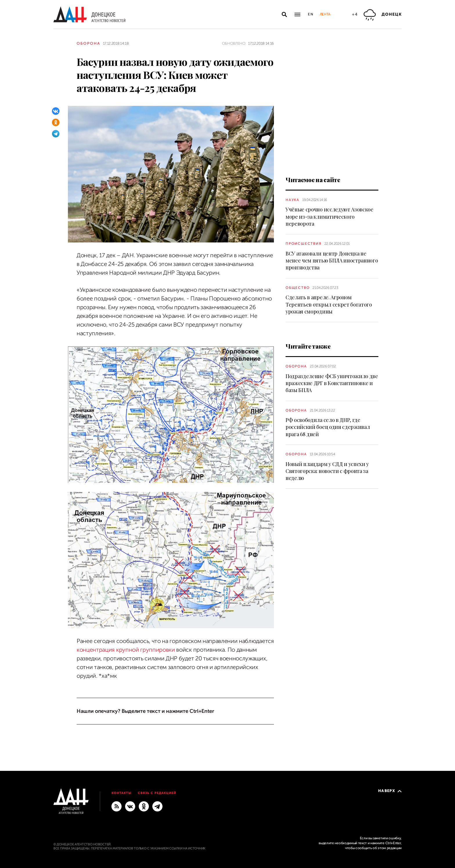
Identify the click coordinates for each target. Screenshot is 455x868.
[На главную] (89, 14)
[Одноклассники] (56, 122)
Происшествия (304, 244)
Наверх (390, 791)
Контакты (121, 793)
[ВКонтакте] (56, 111)
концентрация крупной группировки (126, 650)
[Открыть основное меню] (297, 15)
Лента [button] (325, 14)
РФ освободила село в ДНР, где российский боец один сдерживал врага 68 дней (328, 427)
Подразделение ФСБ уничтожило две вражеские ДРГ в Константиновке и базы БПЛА (332, 383)
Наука (292, 200)
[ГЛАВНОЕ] (157, 806)
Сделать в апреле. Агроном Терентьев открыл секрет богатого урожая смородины (329, 304)
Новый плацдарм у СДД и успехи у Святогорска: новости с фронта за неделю (327, 471)
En (311, 14)
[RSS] (117, 806)
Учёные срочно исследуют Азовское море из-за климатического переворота (329, 216)
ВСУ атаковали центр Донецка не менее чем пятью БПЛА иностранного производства (332, 261)
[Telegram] (56, 134)
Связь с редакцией (157, 793)
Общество (298, 288)
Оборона (88, 43)
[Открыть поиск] (284, 15)
